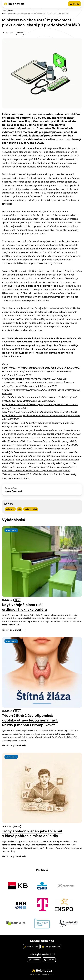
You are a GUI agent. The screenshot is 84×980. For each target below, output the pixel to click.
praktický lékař (31, 509)
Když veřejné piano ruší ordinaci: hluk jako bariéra (24, 607)
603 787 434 (31, 946)
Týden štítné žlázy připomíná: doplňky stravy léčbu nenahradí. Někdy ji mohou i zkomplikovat (30, 720)
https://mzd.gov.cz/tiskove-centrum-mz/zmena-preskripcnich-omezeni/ (40, 460)
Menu (76, 4)
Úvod (4, 11)
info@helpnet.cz (51, 946)
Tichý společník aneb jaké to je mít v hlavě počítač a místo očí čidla (32, 833)
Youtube (49, 960)
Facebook (34, 960)
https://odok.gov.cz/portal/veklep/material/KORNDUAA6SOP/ (34, 379)
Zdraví (11, 11)
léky (19, 509)
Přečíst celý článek (12, 630)
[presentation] (42, 561)
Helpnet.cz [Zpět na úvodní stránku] (16, 4)
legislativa (10, 509)
